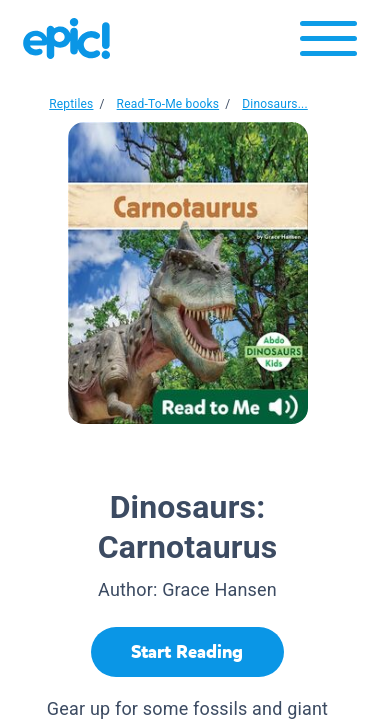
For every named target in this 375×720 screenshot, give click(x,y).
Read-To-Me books (168, 104)
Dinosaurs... (275, 104)
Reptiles (71, 104)
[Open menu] (328, 43)
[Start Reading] (187, 652)
